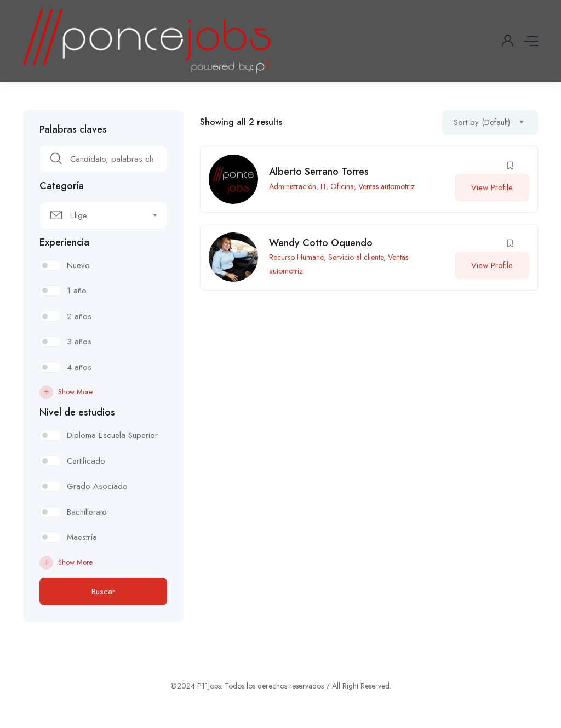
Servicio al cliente (356, 257)
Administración (293, 186)
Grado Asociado (97, 486)
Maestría (82, 537)
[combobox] (103, 215)
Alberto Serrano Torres (319, 172)
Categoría (62, 186)
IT (323, 186)
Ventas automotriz (387, 186)
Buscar (103, 591)
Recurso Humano (296, 257)
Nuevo (78, 265)
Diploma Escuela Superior (112, 435)
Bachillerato (87, 512)
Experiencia (64, 242)
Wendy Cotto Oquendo (321, 243)
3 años (79, 342)
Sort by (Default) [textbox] (482, 122)
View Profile (492, 187)
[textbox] (96, 215)
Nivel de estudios (77, 412)
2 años (79, 316)
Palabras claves (73, 129)
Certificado (86, 461)
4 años (79, 367)
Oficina (342, 186)
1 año (77, 291)
